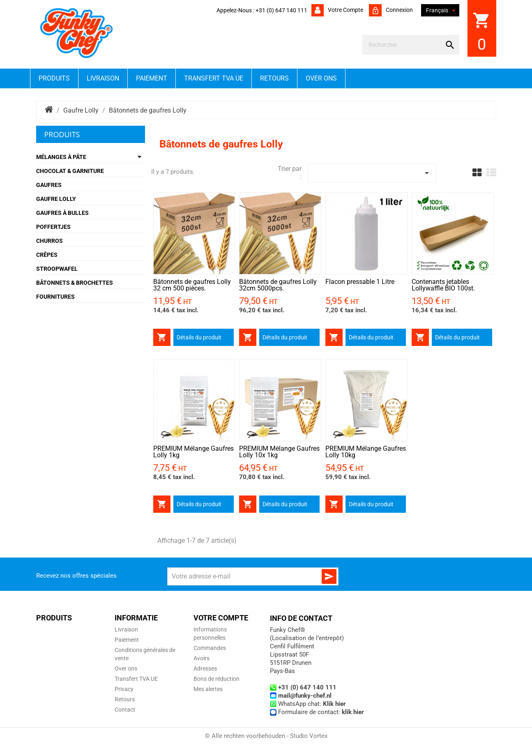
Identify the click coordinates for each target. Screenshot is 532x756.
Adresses (205, 668)
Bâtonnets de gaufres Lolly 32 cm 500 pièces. (192, 285)
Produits (54, 78)
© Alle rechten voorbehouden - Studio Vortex (266, 736)
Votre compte (345, 10)
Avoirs (202, 658)
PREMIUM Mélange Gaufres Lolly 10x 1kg (279, 452)
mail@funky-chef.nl (305, 696)
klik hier (353, 712)
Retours (274, 78)
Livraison (103, 78)
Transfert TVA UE (214, 78)
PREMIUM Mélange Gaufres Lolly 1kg (193, 452)
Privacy (124, 689)
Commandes (210, 648)
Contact (125, 710)
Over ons (321, 78)
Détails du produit (199, 337)
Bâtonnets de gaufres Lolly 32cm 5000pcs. (278, 285)
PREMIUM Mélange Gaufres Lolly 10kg (366, 452)
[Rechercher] (403, 45)
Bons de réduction (216, 679)
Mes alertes (208, 689)
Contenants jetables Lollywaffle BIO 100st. (443, 285)
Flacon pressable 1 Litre (360, 282)
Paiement (152, 78)
